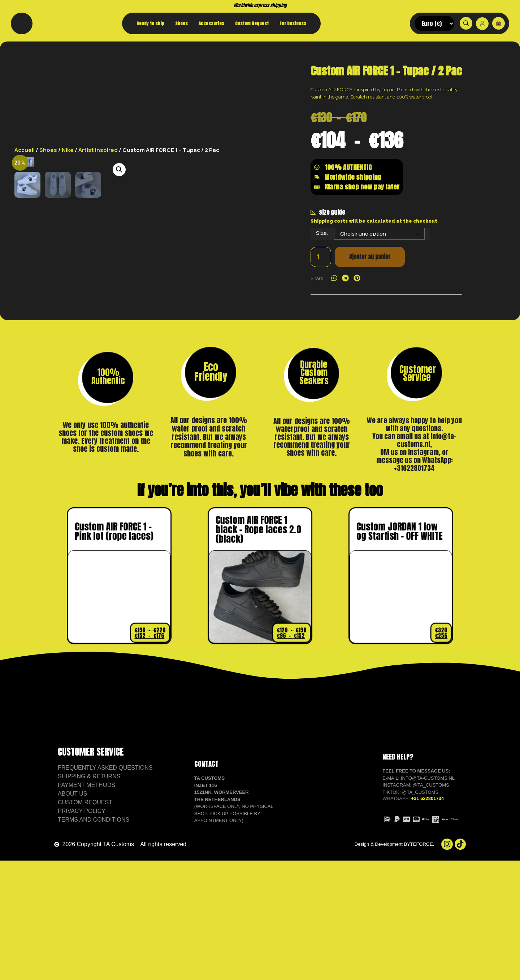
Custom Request (252, 23)
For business (293, 23)
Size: (322, 295)
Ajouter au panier (369, 320)
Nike (68, 83)
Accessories (211, 23)
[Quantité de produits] (320, 320)
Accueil (25, 83)
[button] (240, 103)
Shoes (181, 23)
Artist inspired (98, 83)
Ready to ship (150, 23)
